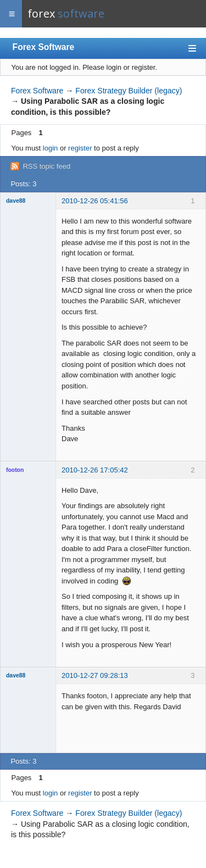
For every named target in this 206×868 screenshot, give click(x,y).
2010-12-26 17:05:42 (95, 470)
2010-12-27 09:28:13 (95, 675)
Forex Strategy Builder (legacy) (129, 91)
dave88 (16, 201)
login (50, 148)
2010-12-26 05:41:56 (95, 201)
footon (15, 470)
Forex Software (44, 47)
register (80, 148)
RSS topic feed (46, 166)
